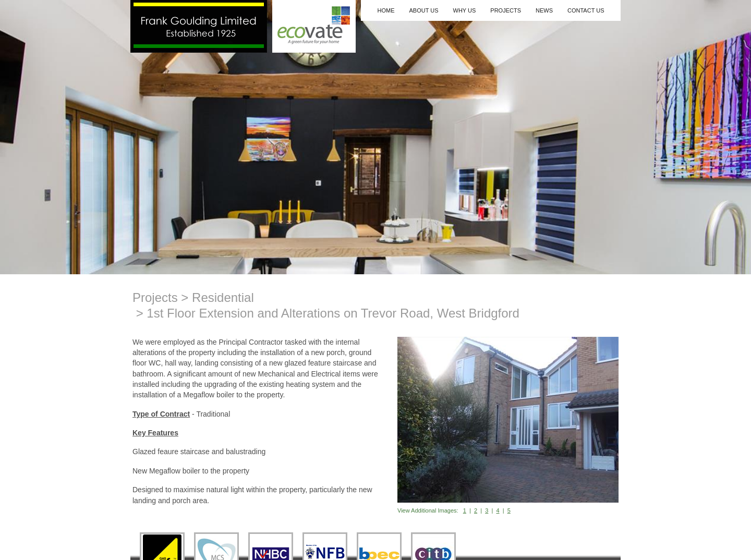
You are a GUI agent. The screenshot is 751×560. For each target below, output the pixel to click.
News (544, 10)
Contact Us (586, 10)
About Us (423, 10)
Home (386, 10)
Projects (506, 10)
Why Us (465, 10)
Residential (223, 297)
